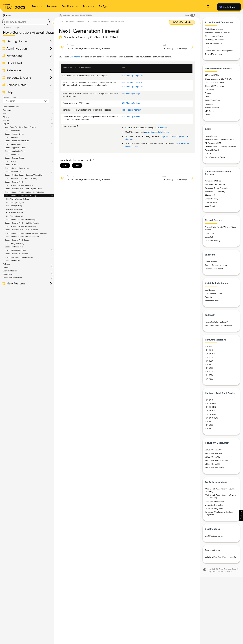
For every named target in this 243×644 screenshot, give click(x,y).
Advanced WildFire (213, 182)
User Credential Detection (16, 209)
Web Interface (218, 573)
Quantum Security (213, 242)
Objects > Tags (10, 161)
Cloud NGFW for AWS (214, 84)
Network (6, 264)
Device (6, 267)
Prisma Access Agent (214, 270)
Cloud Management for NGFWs (218, 80)
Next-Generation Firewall (75, 21)
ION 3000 (209, 362)
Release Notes (16, 85)
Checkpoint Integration (215, 503)
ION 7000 (209, 373)
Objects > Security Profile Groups (17, 240)
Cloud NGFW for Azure (215, 87)
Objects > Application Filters (15, 151)
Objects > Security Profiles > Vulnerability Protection (24, 192)
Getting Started (17, 41)
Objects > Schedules (12, 261)
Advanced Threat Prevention (217, 189)
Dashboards (210, 291)
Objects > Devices (11, 165)
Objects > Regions (11, 137)
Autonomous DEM (213, 302)
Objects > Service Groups (14, 158)
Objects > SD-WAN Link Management (19, 257)
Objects (6, 124)
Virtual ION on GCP (213, 458)
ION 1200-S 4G (211, 416)
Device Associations (213, 45)
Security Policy (211, 238)
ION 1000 (209, 348)
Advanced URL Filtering (215, 186)
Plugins (208, 116)
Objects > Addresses (12, 131)
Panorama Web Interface (13, 278)
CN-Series (209, 91)
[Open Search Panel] (208, 7)
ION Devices (210, 155)
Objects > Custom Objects (14, 172)
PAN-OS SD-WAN (213, 102)
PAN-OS (209, 98)
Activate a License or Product (217, 34)
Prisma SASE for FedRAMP (216, 323)
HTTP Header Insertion (15, 213)
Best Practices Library (214, 537)
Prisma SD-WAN (212, 152)
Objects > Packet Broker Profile (16, 254)
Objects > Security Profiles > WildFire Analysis (22, 223)
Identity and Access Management (219, 52)
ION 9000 (209, 377)
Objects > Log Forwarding (14, 243)
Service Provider (212, 109)
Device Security (212, 200)
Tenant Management (214, 55)
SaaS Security (211, 207)
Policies (6, 120)
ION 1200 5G (210, 408)
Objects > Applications (13, 144)
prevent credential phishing (157, 132)
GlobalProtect (8, 274)
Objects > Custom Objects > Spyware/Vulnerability (24, 175)
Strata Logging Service (214, 41)
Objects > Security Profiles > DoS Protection (21, 230)
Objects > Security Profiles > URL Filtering (20, 196)
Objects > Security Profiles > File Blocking (20, 220)
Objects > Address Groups (14, 134)
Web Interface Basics (11, 107)
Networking (15, 56)
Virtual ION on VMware (215, 469)
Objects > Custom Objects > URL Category (21, 178)
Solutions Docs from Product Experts (220, 558)
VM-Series (210, 112)
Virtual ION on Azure (214, 455)
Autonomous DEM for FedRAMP (219, 327)
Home (61, 21)
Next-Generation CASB (215, 159)
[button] (241, 515)
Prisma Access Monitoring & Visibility (221, 148)
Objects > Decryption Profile (15, 250)
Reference (14, 70)
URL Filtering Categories (15, 202)
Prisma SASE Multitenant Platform (219, 141)
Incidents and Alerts (213, 295)
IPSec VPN (210, 235)
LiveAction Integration (214, 506)
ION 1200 (209, 351)
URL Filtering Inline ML (15, 216)
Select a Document (10, 97)
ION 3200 (209, 366)
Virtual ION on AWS (213, 451)
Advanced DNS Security (215, 193)
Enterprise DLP (211, 204)
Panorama (209, 105)
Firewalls (209, 95)
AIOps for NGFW (212, 77)
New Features (16, 283)
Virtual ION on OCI (213, 465)
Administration (17, 48)
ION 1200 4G (210, 405)
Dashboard (7, 110)
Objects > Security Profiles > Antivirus (19, 185)
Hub (207, 48)
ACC (5, 114)
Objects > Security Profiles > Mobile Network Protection (26, 233)
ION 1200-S (210, 355)
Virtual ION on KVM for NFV (217, 462)
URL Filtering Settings (14, 206)
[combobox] (26, 22)
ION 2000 (209, 359)
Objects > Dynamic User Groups (17, 141)
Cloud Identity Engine (214, 38)
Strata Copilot (228, 7)
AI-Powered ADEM (213, 144)
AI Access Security (213, 196)
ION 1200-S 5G (211, 419)
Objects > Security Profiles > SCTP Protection (22, 237)
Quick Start (14, 63)
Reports (208, 298)
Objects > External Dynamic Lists (17, 168)
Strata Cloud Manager (214, 30)
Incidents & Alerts (19, 78)
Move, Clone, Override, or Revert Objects (20, 127)
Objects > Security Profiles (14, 182)
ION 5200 (209, 369)
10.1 (209, 570)
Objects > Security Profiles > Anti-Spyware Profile (23, 189)
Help (10, 92)
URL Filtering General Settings (18, 199)
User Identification (10, 271)
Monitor (6, 117)
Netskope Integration (214, 510)
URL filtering (75, 57)
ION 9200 (209, 380)
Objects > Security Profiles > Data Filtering (20, 226)
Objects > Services (12, 155)
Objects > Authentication (14, 247)
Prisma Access (211, 137)
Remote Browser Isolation (216, 267)
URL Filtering (162, 128)
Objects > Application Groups (15, 148)
